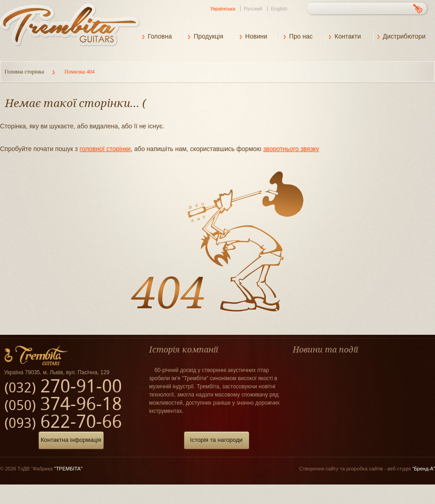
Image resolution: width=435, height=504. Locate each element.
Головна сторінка (25, 72)
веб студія (411, 469)
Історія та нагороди (217, 440)
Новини (256, 36)
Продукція (208, 36)
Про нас (301, 36)
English (279, 9)
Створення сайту (319, 469)
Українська (223, 9)
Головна (160, 36)
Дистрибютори (404, 36)
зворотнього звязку (291, 149)
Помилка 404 (79, 72)
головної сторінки (105, 149)
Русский (253, 9)
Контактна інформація (71, 440)
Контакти (348, 36)
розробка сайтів (365, 469)
